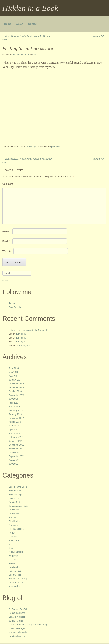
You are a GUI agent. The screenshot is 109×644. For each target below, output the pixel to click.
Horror (12, 533)
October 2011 (15, 453)
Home (8, 24)
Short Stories (15, 575)
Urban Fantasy (16, 583)
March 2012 (14, 433)
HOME (6, 280)
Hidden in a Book (30, 8)
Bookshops (31, 147)
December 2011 (16, 445)
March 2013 (14, 407)
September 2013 (17, 395)
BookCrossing (15, 307)
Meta (11, 548)
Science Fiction (16, 571)
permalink (56, 147)
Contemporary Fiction (19, 506)
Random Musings (17, 636)
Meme (12, 544)
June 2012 (14, 426)
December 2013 (16, 384)
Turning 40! (99, 36)
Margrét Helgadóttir (18, 632)
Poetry (12, 563)
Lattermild (14, 330)
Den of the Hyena (17, 613)
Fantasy (13, 518)
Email (6, 241)
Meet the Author (16, 540)
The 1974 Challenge (18, 579)
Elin (34, 55)
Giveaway (14, 525)
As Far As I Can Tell (18, 609)
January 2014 (15, 380)
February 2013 (16, 410)
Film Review (15, 521)
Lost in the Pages (17, 628)
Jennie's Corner (16, 621)
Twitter (12, 303)
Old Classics (15, 560)
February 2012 (16, 437)
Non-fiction (14, 556)
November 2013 (16, 387)
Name (6, 231)
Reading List (15, 567)
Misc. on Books (16, 552)
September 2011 (17, 456)
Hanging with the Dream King (36, 330)
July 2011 (13, 464)
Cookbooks (14, 514)
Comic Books (15, 502)
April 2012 (14, 430)
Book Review (15, 491)
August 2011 (15, 460)
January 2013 (15, 414)
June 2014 (14, 368)
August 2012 (15, 422)
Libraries (13, 537)
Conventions (15, 510)
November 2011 (16, 449)
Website (7, 251)
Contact (33, 24)
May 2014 (14, 372)
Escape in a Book (17, 617)
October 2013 (15, 391)
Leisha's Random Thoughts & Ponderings (28, 625)
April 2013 (14, 403)
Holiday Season (16, 529)
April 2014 (14, 376)
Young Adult (14, 586)
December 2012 (16, 418)
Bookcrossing (15, 495)
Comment (8, 184)
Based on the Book (18, 487)
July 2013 (13, 399)
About (20, 24)
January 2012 (15, 441)
